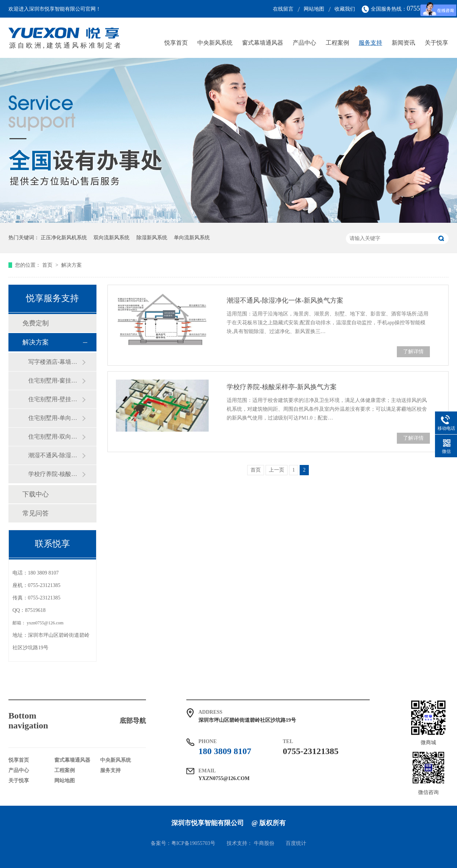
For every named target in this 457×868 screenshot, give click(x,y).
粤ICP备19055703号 (193, 843)
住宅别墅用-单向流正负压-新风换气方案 (55, 418)
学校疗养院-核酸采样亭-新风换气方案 (282, 387)
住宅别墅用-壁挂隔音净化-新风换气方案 (55, 399)
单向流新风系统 (192, 238)
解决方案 (72, 265)
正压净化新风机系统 (64, 238)
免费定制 (36, 323)
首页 (48, 265)
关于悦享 (436, 43)
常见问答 (36, 513)
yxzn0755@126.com (45, 623)
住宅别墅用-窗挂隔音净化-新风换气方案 (55, 381)
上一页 (277, 470)
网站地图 (314, 9)
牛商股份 (264, 843)
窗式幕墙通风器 (263, 43)
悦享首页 (176, 43)
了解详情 (413, 352)
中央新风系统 (215, 43)
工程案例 (337, 43)
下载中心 (36, 494)
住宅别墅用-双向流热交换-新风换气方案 (55, 437)
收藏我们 (345, 9)
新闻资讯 (403, 43)
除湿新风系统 (152, 238)
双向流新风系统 (111, 238)
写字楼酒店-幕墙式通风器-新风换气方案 (55, 362)
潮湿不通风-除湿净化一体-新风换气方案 (285, 300)
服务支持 (370, 43)
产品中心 (304, 43)
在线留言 (283, 9)
